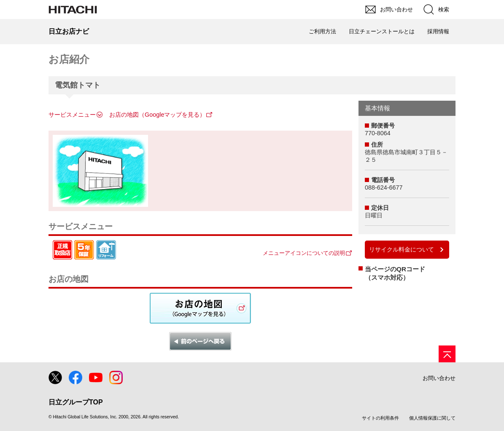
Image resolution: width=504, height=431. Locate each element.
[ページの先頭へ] (447, 354)
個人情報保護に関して (432, 418)
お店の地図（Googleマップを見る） (157, 115)
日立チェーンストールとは (382, 31)
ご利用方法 (322, 31)
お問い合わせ (439, 378)
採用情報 (438, 31)
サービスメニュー (72, 115)
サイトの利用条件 (380, 418)
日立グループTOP (76, 402)
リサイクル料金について (402, 249)
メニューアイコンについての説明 (304, 253)
